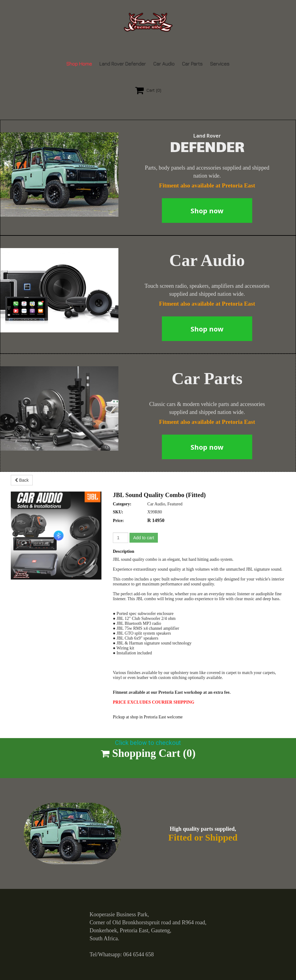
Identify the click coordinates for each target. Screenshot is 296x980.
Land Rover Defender (123, 64)
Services (220, 64)
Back (22, 480)
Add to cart (144, 538)
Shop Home (79, 64)
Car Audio (164, 64)
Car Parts (192, 64)
